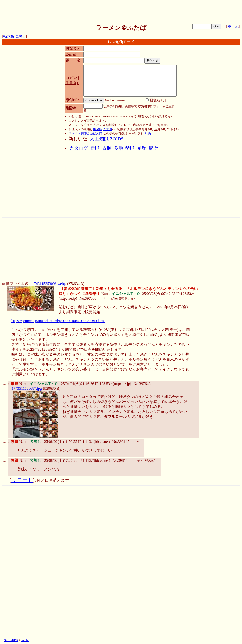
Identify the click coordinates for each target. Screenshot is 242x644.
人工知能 (99, 139)
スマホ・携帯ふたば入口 (85, 133)
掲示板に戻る (14, 36)
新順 (95, 148)
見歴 (142, 148)
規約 (148, 133)
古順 (107, 148)
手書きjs (72, 83)
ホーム (233, 26)
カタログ (79, 148)
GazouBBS (11, 640)
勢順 (130, 148)
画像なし (155, 100)
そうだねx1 (146, 460)
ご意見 (108, 129)
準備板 (98, 129)
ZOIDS (117, 139)
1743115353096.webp (49, 284)
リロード (22, 480)
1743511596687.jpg (27, 388)
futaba (25, 640)
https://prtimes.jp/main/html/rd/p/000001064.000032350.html (58, 321)
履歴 (153, 148)
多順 (118, 148)
